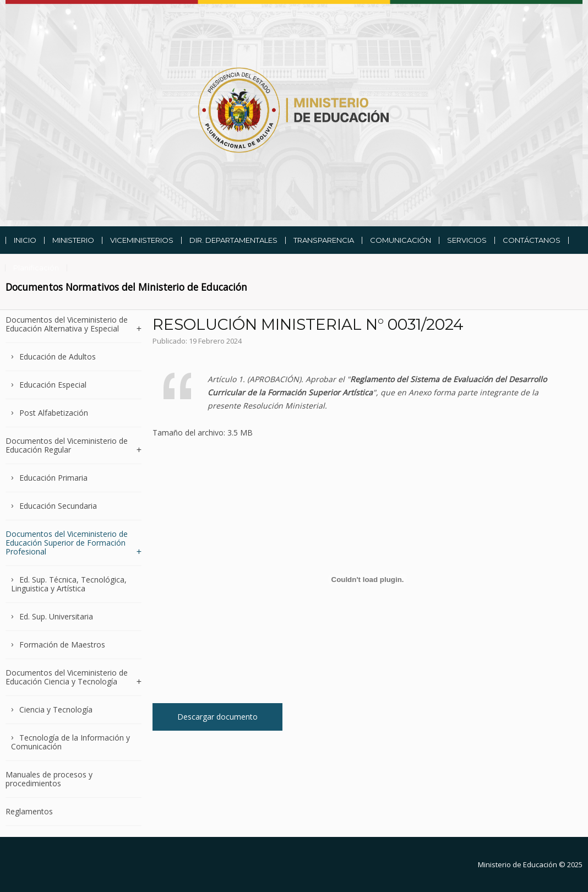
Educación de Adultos (58, 357)
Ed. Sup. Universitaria (56, 616)
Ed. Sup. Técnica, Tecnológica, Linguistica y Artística (69, 584)
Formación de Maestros (62, 644)
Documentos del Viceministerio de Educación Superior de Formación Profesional (67, 543)
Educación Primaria (53, 478)
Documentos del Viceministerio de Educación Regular (67, 445)
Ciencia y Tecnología (56, 709)
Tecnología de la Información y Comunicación (70, 742)
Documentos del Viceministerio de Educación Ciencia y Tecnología (67, 677)
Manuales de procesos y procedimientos (49, 779)
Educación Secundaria (58, 506)
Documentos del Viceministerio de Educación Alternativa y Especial (67, 325)
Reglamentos (29, 811)
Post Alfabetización (54, 413)
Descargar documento (217, 717)
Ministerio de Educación (518, 864)
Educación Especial (53, 385)
